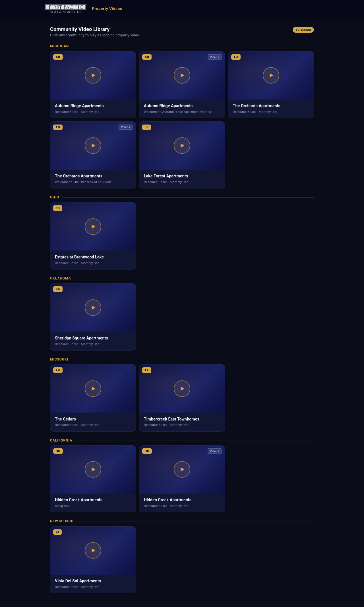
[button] (93, 85)
